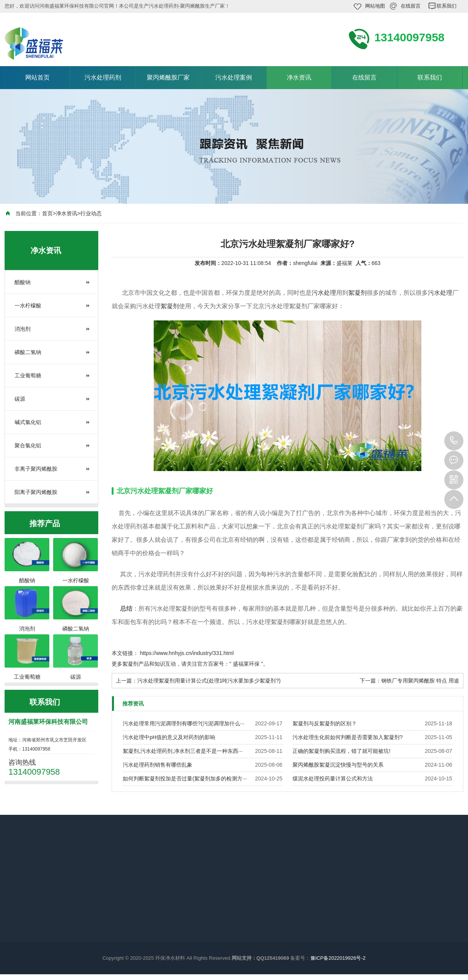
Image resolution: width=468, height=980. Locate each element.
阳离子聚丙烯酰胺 (36, 492)
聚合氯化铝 (28, 445)
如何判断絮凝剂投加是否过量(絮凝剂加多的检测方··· (185, 778)
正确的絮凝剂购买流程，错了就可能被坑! (341, 751)
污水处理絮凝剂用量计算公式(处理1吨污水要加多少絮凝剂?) (209, 681)
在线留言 (411, 6)
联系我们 (447, 6)
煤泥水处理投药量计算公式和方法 (333, 778)
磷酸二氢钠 (28, 352)
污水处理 (324, 293)
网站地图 (375, 6)
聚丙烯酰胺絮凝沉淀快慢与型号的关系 (338, 765)
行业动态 (91, 213)
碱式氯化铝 (28, 422)
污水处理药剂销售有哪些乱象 (158, 765)
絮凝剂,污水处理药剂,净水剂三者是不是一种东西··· (183, 751)
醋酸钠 (23, 282)
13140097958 (454, 441)
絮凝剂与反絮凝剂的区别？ (325, 723)
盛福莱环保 (246, 664)
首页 (47, 213)
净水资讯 (299, 77)
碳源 (20, 399)
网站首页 (37, 77)
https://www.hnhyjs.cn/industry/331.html (187, 653)
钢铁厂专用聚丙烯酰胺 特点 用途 (420, 681)
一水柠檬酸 (28, 306)
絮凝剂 (357, 293)
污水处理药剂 (103, 77)
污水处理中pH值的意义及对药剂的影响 (169, 737)
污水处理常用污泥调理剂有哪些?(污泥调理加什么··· (184, 723)
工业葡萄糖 (28, 375)
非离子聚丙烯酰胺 (36, 469)
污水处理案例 (234, 77)
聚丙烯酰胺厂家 (168, 77)
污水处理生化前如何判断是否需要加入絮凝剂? (348, 737)
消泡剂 (23, 329)
